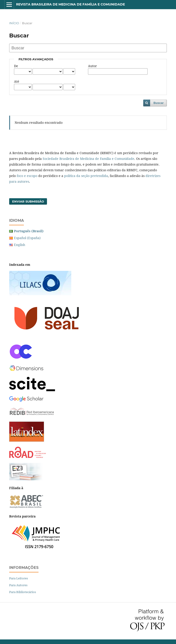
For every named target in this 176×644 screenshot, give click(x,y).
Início (14, 23)
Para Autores (18, 585)
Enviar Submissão (28, 201)
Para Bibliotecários (23, 592)
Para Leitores (19, 578)
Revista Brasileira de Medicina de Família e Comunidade (70, 4)
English (20, 245)
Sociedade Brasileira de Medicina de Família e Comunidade (88, 159)
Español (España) (27, 238)
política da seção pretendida (86, 176)
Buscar (159, 103)
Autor (92, 66)
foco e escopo (27, 176)
